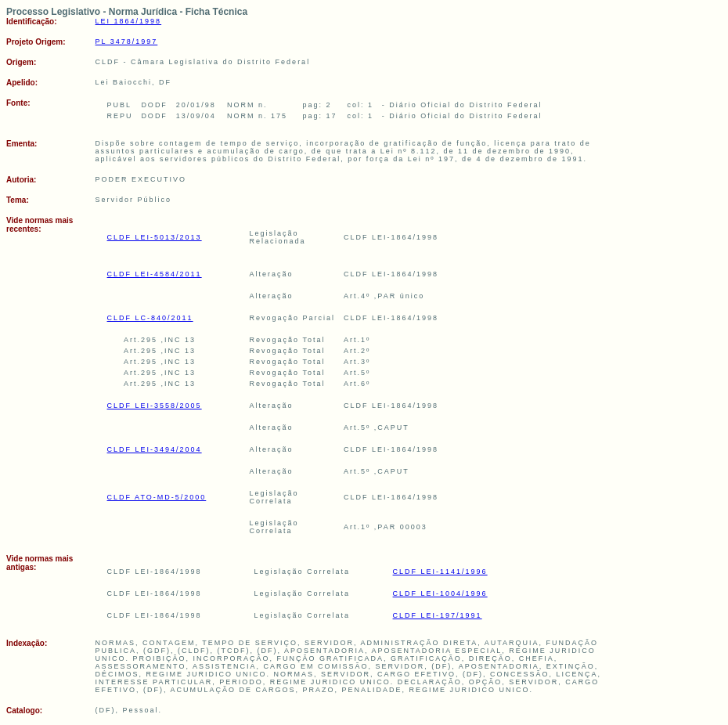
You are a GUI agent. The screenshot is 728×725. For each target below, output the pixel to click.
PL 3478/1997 (127, 41)
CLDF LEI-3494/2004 (155, 449)
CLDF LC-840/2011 (150, 318)
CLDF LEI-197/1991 (438, 615)
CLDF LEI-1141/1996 (440, 572)
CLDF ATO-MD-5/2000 (157, 497)
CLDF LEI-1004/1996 (440, 593)
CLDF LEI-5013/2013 (155, 237)
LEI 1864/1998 (129, 21)
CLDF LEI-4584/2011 (155, 274)
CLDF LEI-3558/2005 (155, 406)
